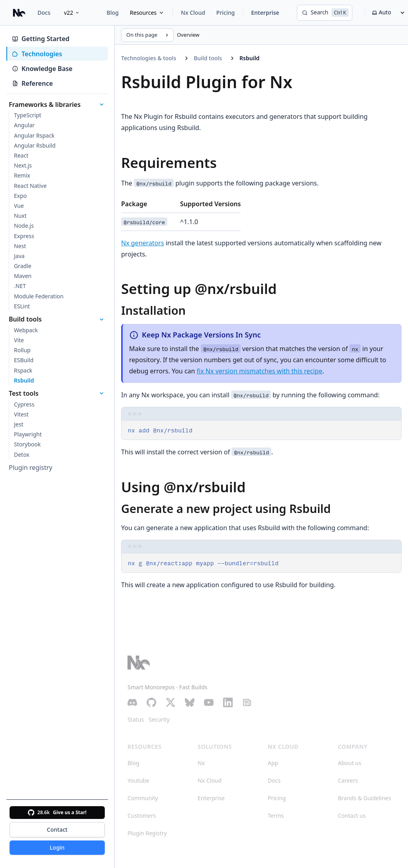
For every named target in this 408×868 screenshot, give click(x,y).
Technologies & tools (149, 58)
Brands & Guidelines (364, 798)
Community (143, 798)
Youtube (138, 780)
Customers (142, 816)
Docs (44, 13)
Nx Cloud (193, 13)
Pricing (226, 13)
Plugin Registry (147, 833)
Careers (348, 780)
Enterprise (265, 13)
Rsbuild (249, 58)
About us (350, 763)
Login (57, 847)
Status (136, 719)
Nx (201, 763)
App (273, 763)
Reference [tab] (32, 83)
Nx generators (143, 243)
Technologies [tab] (37, 54)
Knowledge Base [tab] (42, 69)
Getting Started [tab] (41, 39)
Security (159, 719)
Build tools (208, 58)
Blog (113, 13)
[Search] (325, 13)
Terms (276, 816)
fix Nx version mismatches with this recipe (260, 371)
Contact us (352, 816)
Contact (57, 830)
